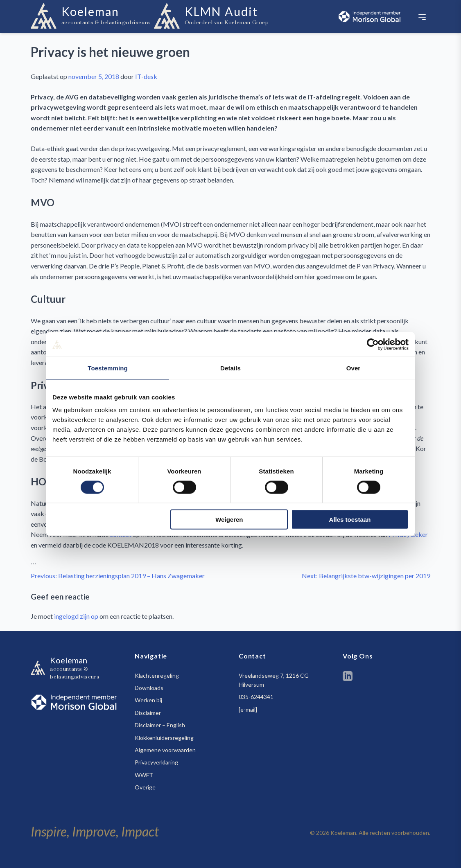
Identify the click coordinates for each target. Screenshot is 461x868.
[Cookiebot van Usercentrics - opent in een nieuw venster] (373, 344)
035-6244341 (256, 697)
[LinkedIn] (348, 677)
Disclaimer (148, 713)
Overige (145, 787)
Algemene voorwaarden (165, 750)
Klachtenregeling (157, 675)
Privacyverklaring (156, 762)
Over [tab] (354, 368)
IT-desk (146, 76)
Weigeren (229, 520)
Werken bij (148, 700)
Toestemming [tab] (108, 368)
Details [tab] (230, 368)
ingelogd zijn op (76, 616)
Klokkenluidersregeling (164, 738)
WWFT (144, 775)
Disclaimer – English (160, 725)
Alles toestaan (350, 520)
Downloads (149, 688)
